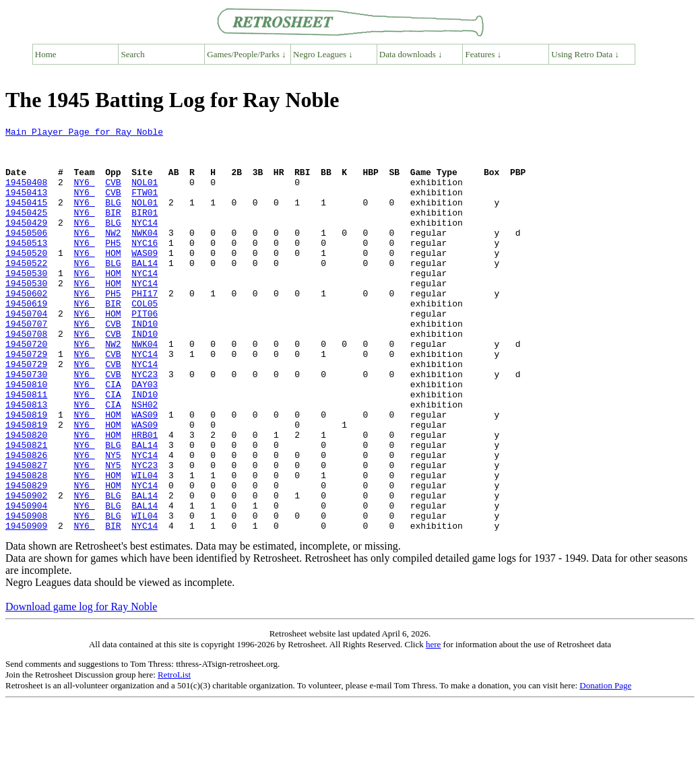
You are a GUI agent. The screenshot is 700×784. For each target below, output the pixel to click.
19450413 (26, 206)
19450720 (26, 388)
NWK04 (145, 255)
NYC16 (145, 267)
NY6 (84, 194)
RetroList (174, 755)
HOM (113, 279)
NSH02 (145, 461)
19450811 (26, 449)
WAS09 (145, 279)
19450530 (26, 303)
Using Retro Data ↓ (585, 54)
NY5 (113, 521)
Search (133, 54)
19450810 (26, 436)
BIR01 (145, 230)
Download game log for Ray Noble (81, 687)
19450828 (26, 546)
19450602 (26, 327)
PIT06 (145, 352)
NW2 (113, 255)
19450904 (26, 582)
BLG (113, 218)
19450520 (26, 279)
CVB (113, 194)
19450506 (26, 255)
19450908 (26, 594)
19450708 (26, 376)
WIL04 (145, 546)
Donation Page (605, 766)
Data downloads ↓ (411, 54)
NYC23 (145, 424)
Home (46, 54)
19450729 (26, 400)
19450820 (26, 497)
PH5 (113, 267)
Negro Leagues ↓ (323, 54)
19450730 (26, 424)
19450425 (26, 230)
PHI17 (145, 327)
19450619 (26, 339)
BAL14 (145, 291)
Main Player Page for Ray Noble (84, 133)
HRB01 (145, 497)
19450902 (26, 570)
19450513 (26, 267)
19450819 (26, 473)
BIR (113, 230)
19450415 (26, 218)
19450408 (26, 194)
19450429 (26, 242)
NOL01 (145, 194)
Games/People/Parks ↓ (246, 54)
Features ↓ (484, 54)
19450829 (26, 558)
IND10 (145, 364)
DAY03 (145, 436)
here (433, 725)
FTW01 (145, 206)
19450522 (26, 291)
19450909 (26, 606)
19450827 (26, 533)
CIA (113, 436)
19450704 (26, 352)
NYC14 (145, 242)
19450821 (26, 509)
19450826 (26, 521)
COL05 (145, 339)
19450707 (26, 364)
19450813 (26, 461)
